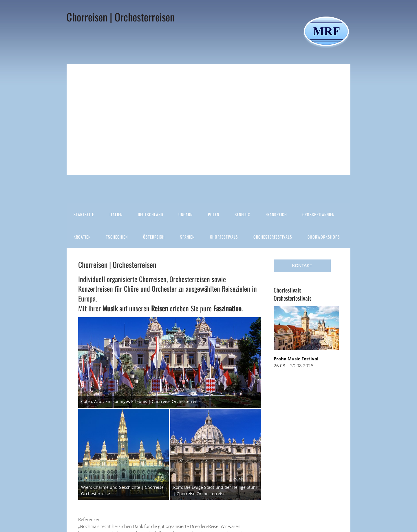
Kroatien (82, 237)
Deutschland (150, 214)
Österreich (154, 237)
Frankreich (276, 214)
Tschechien (117, 237)
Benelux (242, 214)
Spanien (187, 237)
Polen (214, 214)
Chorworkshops (324, 237)
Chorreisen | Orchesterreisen (121, 17)
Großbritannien (318, 214)
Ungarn (185, 214)
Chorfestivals (224, 237)
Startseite (84, 214)
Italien (116, 214)
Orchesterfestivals (273, 237)
